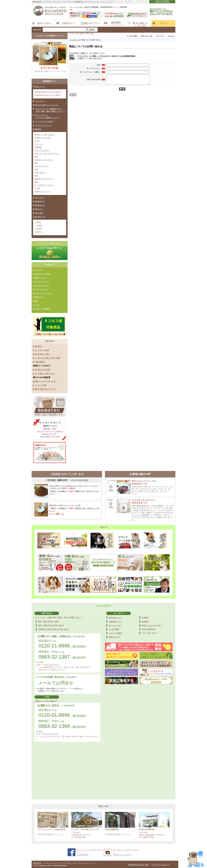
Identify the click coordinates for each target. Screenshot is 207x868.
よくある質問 (114, 629)
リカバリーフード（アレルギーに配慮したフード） (47, 116)
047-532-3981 (80, 837)
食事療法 (38, 129)
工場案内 (145, 618)
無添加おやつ (40, 205)
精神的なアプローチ (42, 191)
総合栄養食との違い (42, 354)
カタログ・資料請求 (42, 309)
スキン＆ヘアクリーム (43, 293)
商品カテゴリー (115, 637)
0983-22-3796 (148, 837)
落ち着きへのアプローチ (44, 160)
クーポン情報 (132, 36)
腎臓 (36, 176)
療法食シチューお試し (43, 138)
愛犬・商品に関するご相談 (48, 621)
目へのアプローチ (41, 166)
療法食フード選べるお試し (45, 135)
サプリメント (40, 198)
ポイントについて (115, 625)
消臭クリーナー (41, 278)
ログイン (171, 36)
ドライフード (40, 101)
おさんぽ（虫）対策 (42, 274)
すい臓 (37, 188)
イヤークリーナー (41, 282)
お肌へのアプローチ (42, 150)
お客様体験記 (40, 362)
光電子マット (40, 297)
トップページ (75, 40)
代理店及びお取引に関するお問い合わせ (54, 629)
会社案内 (145, 621)
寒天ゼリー (39, 209)
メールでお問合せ (56, 683)
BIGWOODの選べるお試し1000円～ (48, 92)
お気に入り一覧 (146, 36)
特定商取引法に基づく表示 (139, 865)
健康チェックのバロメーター (46, 381)
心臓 (36, 169)
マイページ (160, 36)
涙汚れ (37, 141)
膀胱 (36, 182)
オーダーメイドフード (43, 125)
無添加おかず (40, 201)
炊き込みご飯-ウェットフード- (46, 105)
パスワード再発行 (115, 633)
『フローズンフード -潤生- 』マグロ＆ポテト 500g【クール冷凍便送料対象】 (106, 56)
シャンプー (39, 270)
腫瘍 (36, 163)
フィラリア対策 (41, 385)
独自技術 (38, 346)
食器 (36, 301)
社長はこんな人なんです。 (152, 625)
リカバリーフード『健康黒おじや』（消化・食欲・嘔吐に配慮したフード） (50, 110)
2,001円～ (38, 232)
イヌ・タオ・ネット (149, 633)
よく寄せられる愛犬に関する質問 (47, 358)
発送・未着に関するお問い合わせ (51, 625)
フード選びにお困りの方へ (45, 373)
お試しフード (40, 87)
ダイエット (39, 144)
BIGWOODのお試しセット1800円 (48, 95)
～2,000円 (38, 229)
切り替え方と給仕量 (42, 370)
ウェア (37, 305)
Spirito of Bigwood (149, 629)
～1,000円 (38, 225)
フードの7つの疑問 (42, 350)
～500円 (38, 222)
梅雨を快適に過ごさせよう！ (46, 389)
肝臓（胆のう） (41, 173)
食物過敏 (38, 147)
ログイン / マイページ (136, 2)
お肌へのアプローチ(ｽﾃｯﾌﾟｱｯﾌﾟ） (47, 154)
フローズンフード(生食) (44, 121)
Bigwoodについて (115, 618)
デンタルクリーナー (42, 285)
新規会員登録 (162, 2)
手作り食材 (39, 213)
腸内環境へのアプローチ (44, 179)
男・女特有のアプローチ (44, 185)
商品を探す (37, 30)
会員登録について (115, 621)
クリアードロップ (41, 289)
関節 (36, 157)
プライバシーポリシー (161, 865)
